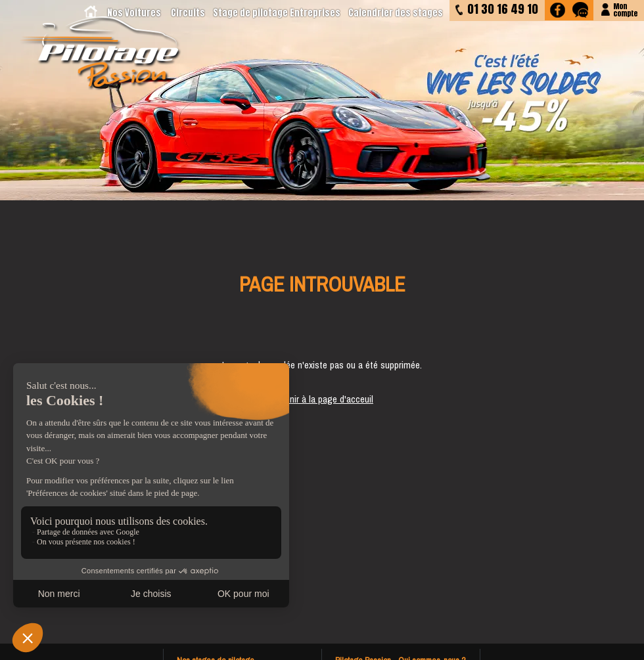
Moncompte (625, 9)
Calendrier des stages (396, 13)
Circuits (188, 13)
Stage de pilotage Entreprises (277, 13)
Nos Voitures (134, 13)
